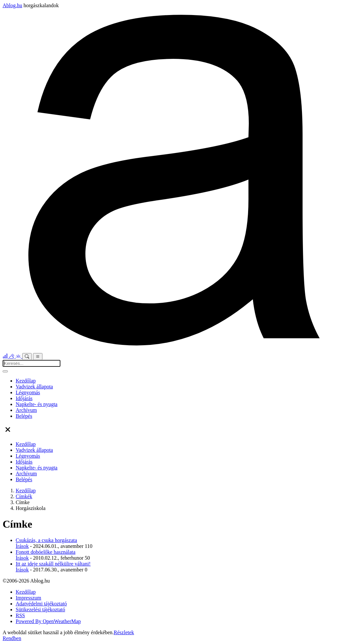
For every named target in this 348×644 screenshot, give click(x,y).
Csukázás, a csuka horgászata (46, 540)
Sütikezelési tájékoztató (40, 610)
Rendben (12, 638)
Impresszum (28, 598)
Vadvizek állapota (34, 387)
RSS (20, 615)
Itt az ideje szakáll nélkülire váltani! (53, 564)
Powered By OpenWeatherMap (48, 621)
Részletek (124, 632)
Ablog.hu (12, 5)
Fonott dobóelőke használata (46, 552)
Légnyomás (28, 392)
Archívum (26, 410)
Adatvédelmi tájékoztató (41, 604)
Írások (22, 546)
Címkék (24, 496)
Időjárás (24, 398)
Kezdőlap (26, 381)
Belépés (24, 416)
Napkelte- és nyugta (37, 404)
